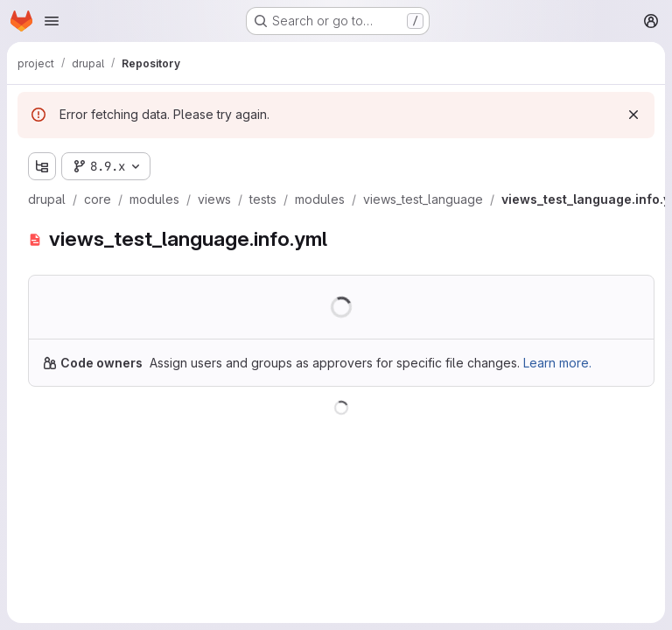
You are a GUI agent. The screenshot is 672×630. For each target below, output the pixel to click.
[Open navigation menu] (52, 21)
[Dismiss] (633, 115)
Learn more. (557, 363)
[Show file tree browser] (42, 166)
